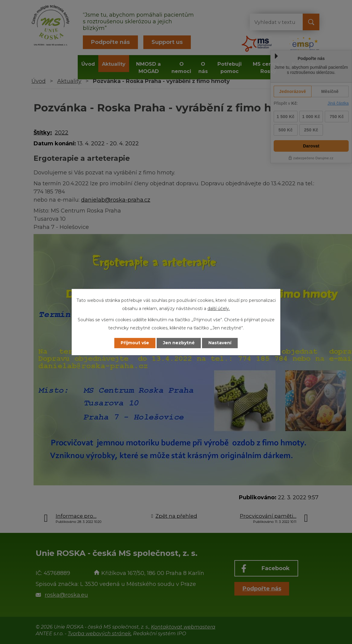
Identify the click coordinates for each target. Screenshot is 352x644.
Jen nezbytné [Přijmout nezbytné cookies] (179, 343)
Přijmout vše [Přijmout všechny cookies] (135, 343)
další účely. (219, 309)
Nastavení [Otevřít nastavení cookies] (220, 343)
